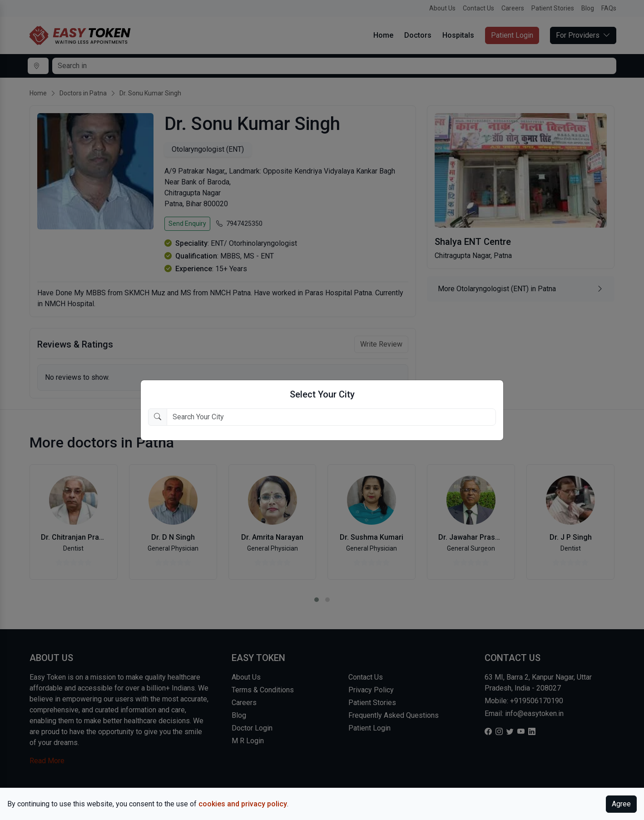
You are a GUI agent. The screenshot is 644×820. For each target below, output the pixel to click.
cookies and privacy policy (243, 804)
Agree (621, 804)
